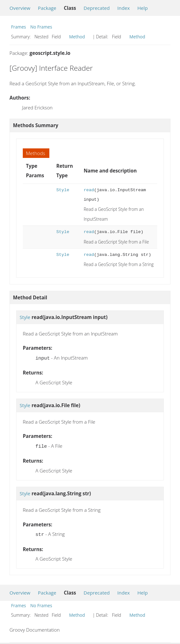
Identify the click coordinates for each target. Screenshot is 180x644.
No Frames (41, 27)
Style (63, 190)
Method (77, 37)
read (89, 190)
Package (47, 8)
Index (124, 8)
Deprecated (97, 8)
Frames (19, 27)
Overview (20, 8)
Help (143, 8)
